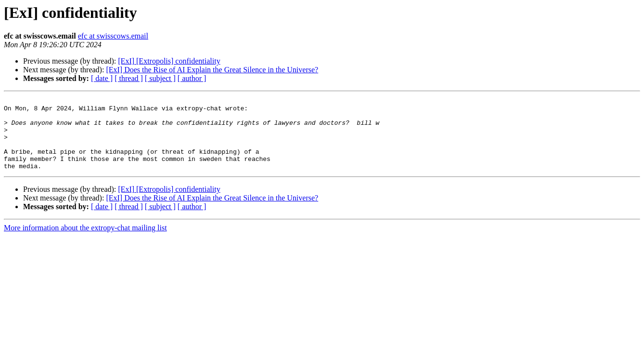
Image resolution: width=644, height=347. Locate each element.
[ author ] (192, 78)
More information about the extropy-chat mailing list (85, 242)
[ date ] (102, 78)
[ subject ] (160, 78)
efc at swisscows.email (113, 36)
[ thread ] (129, 78)
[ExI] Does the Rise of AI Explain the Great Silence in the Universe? (212, 70)
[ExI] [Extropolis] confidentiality (169, 61)
